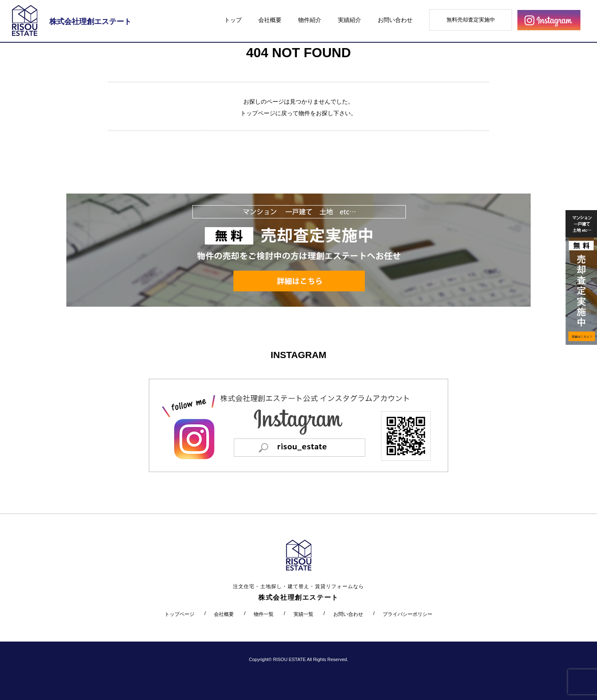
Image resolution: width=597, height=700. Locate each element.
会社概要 (270, 20)
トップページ (258, 113)
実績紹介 (349, 20)
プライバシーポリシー (408, 614)
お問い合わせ (395, 20)
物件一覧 (264, 614)
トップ (233, 20)
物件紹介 (310, 20)
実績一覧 (303, 614)
